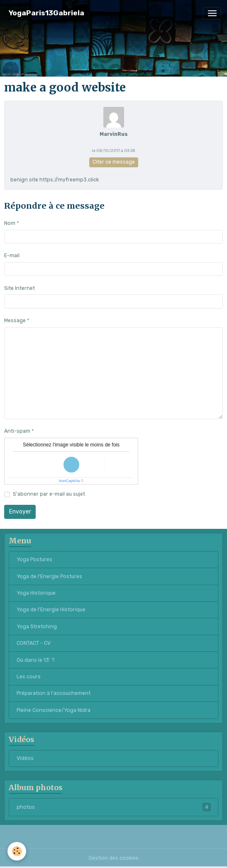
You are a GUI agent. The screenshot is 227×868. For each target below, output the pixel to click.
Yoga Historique (36, 593)
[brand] (46, 13)
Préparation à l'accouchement (54, 693)
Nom (10, 223)
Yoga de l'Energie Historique (51, 610)
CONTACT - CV (34, 643)
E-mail (12, 256)
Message (15, 321)
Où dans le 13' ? (36, 660)
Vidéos (25, 758)
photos (114, 807)
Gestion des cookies (113, 858)
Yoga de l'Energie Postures (49, 576)
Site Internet (20, 288)
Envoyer (20, 512)
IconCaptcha (70, 481)
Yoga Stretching (37, 627)
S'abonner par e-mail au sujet (49, 494)
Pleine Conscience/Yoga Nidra (54, 710)
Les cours (29, 677)
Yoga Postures (34, 559)
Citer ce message (114, 162)
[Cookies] (17, 851)
